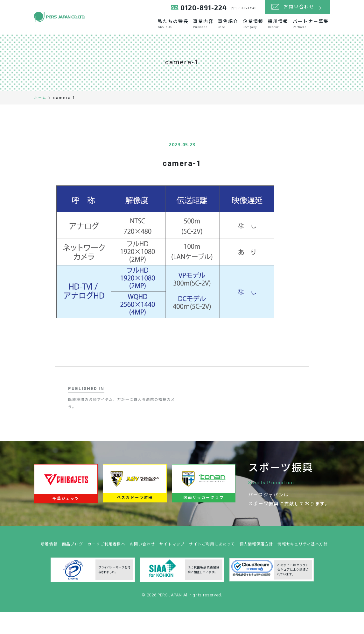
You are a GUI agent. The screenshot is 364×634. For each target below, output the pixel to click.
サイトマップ (200, 557)
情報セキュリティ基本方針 (184, 568)
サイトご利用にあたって (243, 557)
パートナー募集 (312, 29)
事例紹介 (224, 29)
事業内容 (197, 29)
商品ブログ (94, 557)
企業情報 (251, 29)
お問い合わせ (169, 557)
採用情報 (278, 29)
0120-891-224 (202, 9)
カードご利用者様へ (130, 557)
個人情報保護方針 (290, 557)
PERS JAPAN (170, 619)
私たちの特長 (165, 29)
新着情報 (69, 557)
